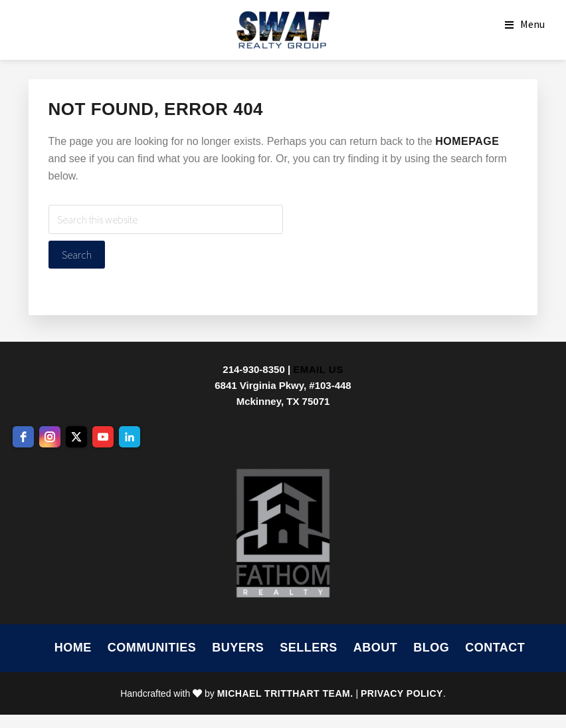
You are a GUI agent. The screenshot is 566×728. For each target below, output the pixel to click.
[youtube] (103, 437)
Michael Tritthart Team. (285, 693)
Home (73, 648)
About (376, 648)
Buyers (238, 648)
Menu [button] (532, 24)
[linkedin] (130, 437)
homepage (467, 141)
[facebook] (23, 437)
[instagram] (50, 437)
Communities (152, 648)
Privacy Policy (402, 693)
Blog (431, 648)
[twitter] (76, 437)
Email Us (318, 369)
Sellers (309, 648)
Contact (495, 648)
